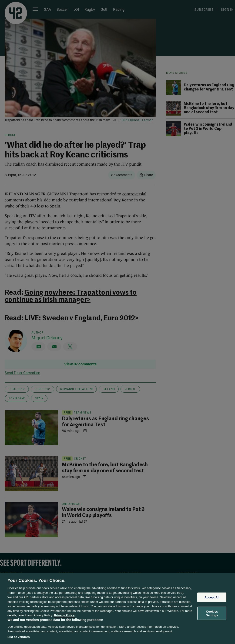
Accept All (212, 597)
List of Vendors (19, 637)
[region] (117, 609)
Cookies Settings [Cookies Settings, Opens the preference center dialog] (212, 613)
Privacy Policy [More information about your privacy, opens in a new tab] (64, 615)
